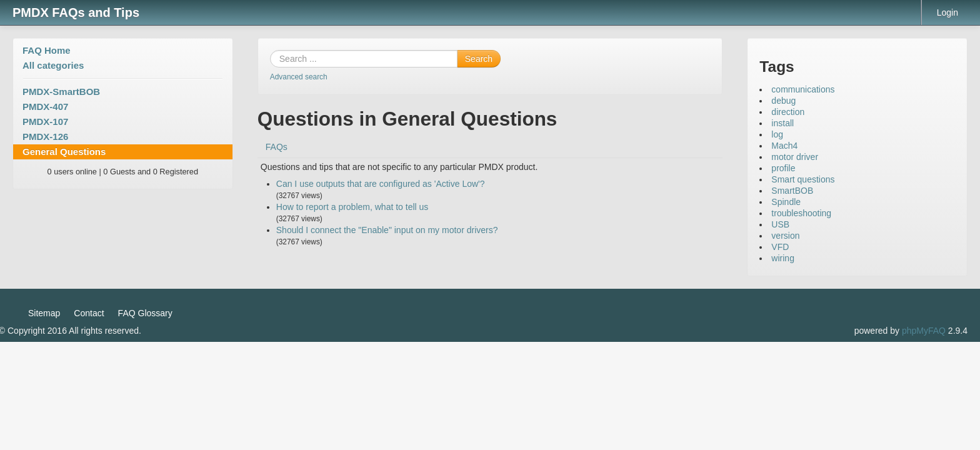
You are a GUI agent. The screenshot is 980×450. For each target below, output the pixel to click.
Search (479, 59)
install (782, 123)
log (777, 134)
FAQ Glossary (145, 313)
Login (947, 12)
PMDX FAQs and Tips (76, 12)
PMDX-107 (45, 122)
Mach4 (784, 146)
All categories (53, 65)
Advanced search (299, 77)
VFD (780, 247)
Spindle (786, 202)
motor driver (795, 157)
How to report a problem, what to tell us (352, 207)
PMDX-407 (45, 107)
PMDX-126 (45, 137)
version (785, 236)
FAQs (277, 147)
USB (780, 224)
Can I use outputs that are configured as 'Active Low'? (381, 184)
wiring (783, 258)
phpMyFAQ (924, 331)
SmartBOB (792, 191)
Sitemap (44, 313)
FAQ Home (47, 50)
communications (803, 89)
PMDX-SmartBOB (61, 92)
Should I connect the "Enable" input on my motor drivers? (387, 230)
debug (783, 101)
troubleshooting (801, 213)
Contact (89, 313)
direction (788, 112)
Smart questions (803, 179)
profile (783, 168)
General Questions (64, 152)
